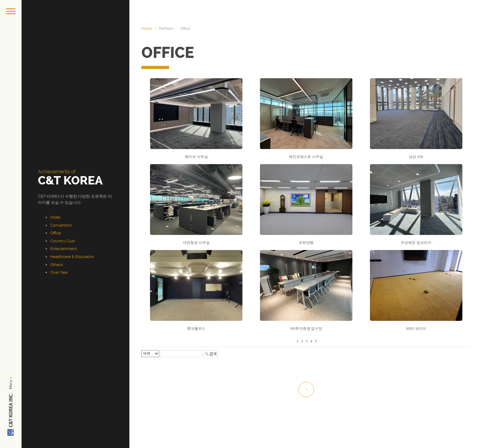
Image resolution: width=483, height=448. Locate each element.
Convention (61, 225)
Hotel (55, 217)
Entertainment (64, 249)
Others (57, 265)
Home (147, 29)
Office (56, 233)
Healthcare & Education (72, 257)
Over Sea (59, 272)
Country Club (63, 241)
